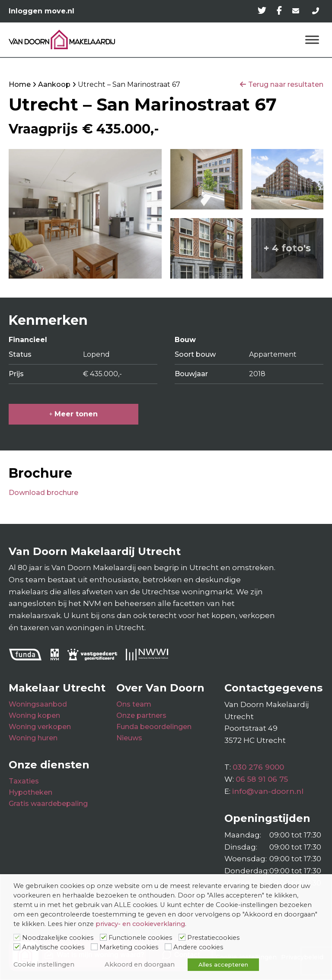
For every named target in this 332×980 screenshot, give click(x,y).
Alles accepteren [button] (223, 964)
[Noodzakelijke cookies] (17, 937)
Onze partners (141, 715)
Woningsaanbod (38, 704)
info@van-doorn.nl (268, 791)
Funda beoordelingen (154, 727)
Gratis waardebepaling (48, 804)
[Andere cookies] (168, 947)
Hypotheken (30, 792)
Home (20, 84)
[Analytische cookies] (17, 947)
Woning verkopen (40, 727)
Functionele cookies (140, 938)
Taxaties (24, 781)
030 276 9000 (258, 767)
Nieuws (129, 738)
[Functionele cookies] (103, 937)
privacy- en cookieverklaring (140, 924)
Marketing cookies (129, 947)
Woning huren (33, 738)
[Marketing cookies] (94, 947)
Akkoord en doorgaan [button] (140, 964)
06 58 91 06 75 (262, 779)
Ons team (134, 704)
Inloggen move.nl (41, 11)
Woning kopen (34, 715)
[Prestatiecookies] (182, 937)
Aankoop (54, 84)
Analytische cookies (53, 947)
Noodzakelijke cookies (58, 938)
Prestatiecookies (213, 938)
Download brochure (43, 493)
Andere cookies (198, 947)
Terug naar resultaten (286, 84)
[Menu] (312, 40)
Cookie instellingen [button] (44, 964)
